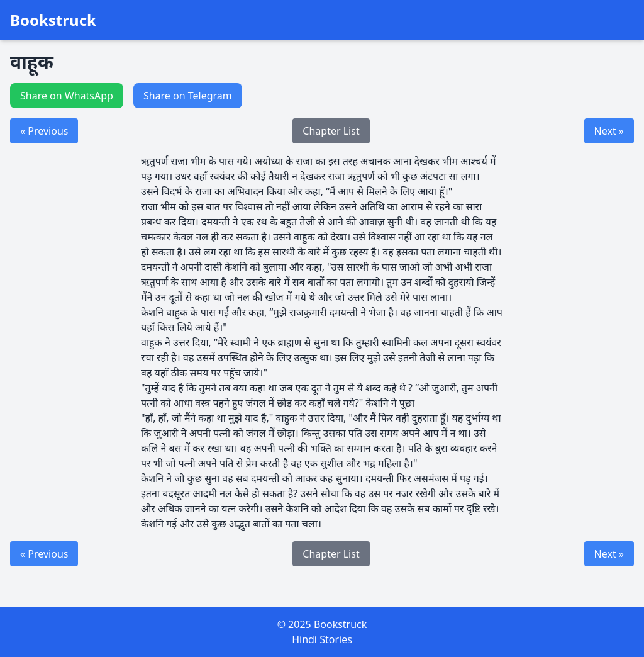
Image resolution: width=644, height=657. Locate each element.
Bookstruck (53, 20)
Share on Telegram (188, 96)
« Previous (44, 131)
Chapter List (331, 131)
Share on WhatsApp (67, 96)
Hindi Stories (322, 639)
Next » (609, 131)
